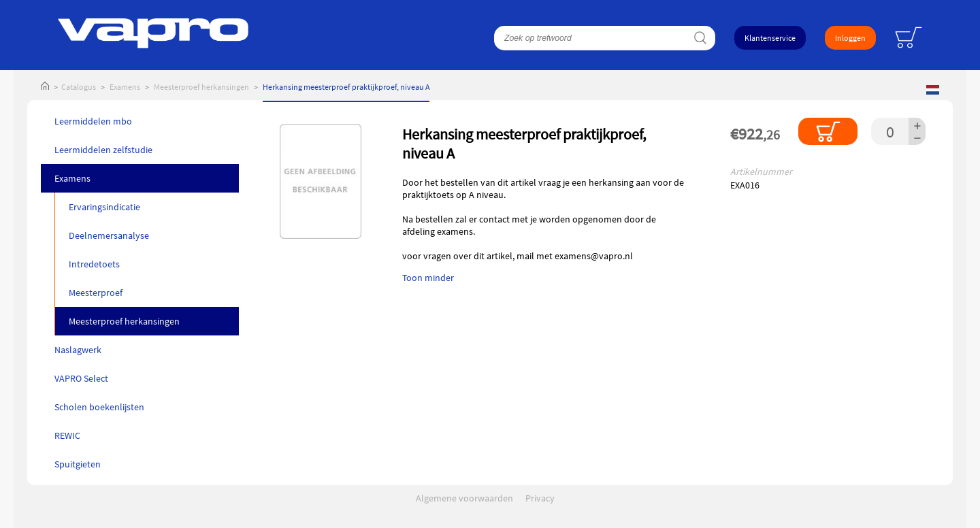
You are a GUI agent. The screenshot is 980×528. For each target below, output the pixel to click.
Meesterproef (96, 293)
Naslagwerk (78, 350)
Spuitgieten (78, 464)
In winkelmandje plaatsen (828, 131)
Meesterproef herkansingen (201, 87)
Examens (125, 87)
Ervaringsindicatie (104, 207)
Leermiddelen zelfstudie (103, 150)
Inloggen (850, 38)
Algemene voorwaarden (464, 498)
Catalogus (79, 87)
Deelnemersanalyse (109, 235)
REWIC (67, 435)
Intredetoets (94, 264)
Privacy (540, 498)
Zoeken (700, 38)
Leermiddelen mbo (93, 121)
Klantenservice (770, 38)
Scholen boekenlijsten (99, 407)
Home (45, 87)
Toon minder (428, 278)
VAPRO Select (81, 378)
